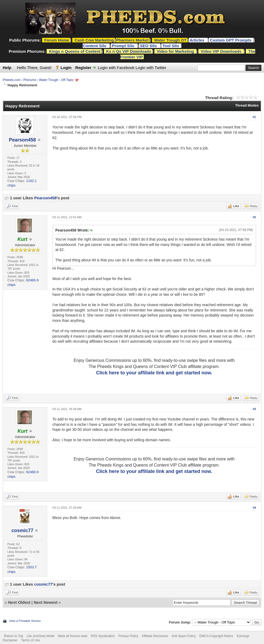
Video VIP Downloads (221, 51)
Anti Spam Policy (184, 636)
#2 (254, 217)
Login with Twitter (151, 68)
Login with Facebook (116, 68)
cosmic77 (22, 530)
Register (83, 68)
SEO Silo (149, 46)
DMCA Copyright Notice (216, 636)
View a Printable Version (25, 621)
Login (66, 68)
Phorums (30, 80)
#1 (254, 117)
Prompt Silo (124, 46)
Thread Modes (247, 105)
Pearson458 (22, 140)
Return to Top (14, 636)
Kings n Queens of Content (75, 51)
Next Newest (45, 602)
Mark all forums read (73, 636)
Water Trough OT (170, 40)
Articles (197, 40)
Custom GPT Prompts (231, 40)
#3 (254, 409)
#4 (254, 508)
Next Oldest (19, 602)
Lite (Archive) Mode (41, 636)
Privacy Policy (128, 636)
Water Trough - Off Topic (56, 80)
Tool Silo (171, 46)
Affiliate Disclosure (155, 636)
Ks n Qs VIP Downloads (129, 51)
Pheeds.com (12, 80)
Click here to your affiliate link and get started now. (154, 373)
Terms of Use (31, 640)
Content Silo (95, 46)
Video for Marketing (175, 51)
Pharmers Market (132, 40)
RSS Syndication (103, 636)
